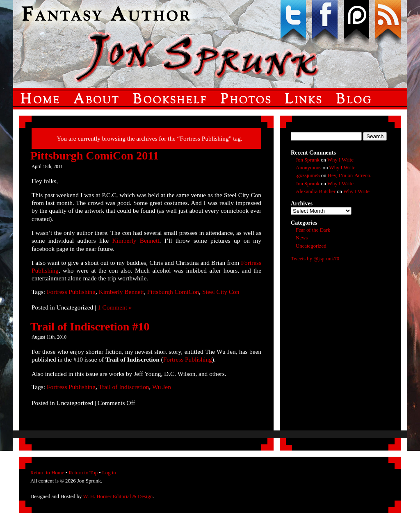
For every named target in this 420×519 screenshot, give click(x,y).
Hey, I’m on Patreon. (350, 175)
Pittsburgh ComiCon (173, 292)
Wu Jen (162, 387)
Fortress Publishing (71, 292)
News (302, 238)
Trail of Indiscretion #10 (90, 327)
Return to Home (47, 473)
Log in (109, 473)
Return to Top (83, 473)
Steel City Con (221, 292)
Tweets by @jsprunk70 (315, 259)
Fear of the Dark (313, 230)
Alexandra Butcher (316, 191)
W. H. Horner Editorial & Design (118, 496)
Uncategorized (311, 246)
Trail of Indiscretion (124, 387)
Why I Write (340, 160)
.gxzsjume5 (308, 175)
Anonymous (309, 168)
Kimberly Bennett (136, 240)
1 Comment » (115, 307)
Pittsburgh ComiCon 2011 (95, 156)
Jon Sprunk (308, 160)
